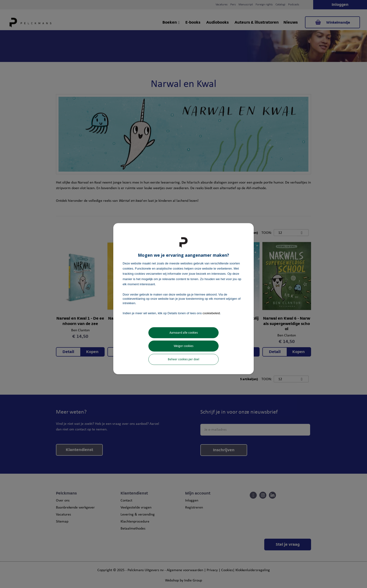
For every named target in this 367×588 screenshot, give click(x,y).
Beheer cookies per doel (183, 359)
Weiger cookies (183, 346)
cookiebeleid (211, 313)
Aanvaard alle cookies (184, 333)
